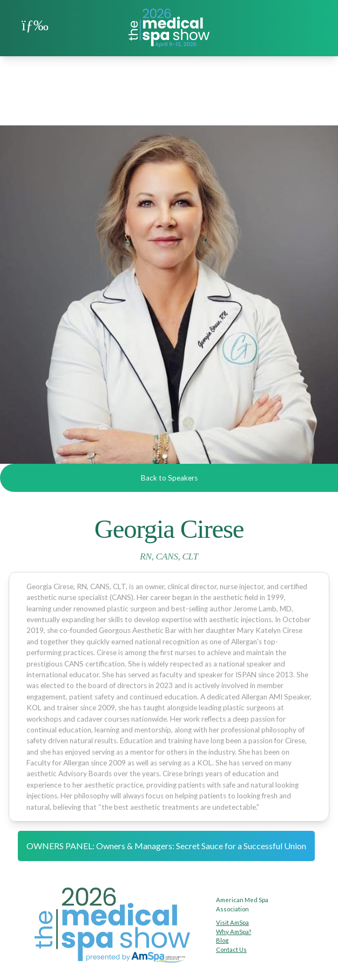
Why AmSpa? (234, 932)
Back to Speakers (169, 478)
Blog (222, 940)
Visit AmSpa (232, 922)
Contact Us (231, 949)
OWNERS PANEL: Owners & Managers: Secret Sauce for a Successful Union (166, 846)
